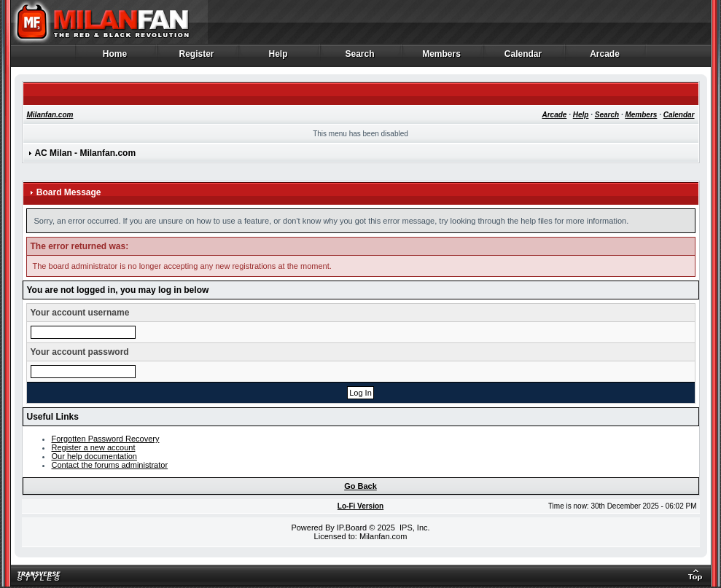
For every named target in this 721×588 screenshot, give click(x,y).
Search (360, 58)
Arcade (605, 58)
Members (442, 58)
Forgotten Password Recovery (106, 439)
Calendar (524, 58)
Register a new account (94, 447)
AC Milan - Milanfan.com (85, 153)
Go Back (360, 486)
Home (116, 58)
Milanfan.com (50, 115)
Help (279, 58)
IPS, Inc (414, 528)
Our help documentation (94, 456)
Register (197, 58)
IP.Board (352, 528)
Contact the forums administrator (110, 465)
